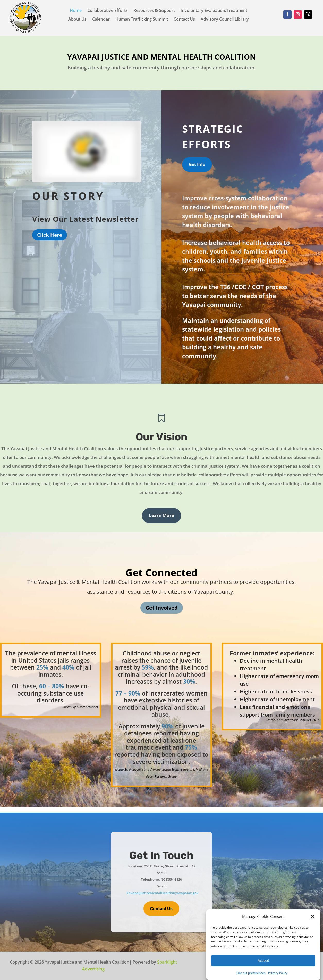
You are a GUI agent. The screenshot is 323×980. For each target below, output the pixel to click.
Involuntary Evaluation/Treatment (214, 11)
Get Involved (162, 608)
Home (76, 11)
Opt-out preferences (251, 973)
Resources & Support (154, 11)
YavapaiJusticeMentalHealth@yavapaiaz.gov (162, 893)
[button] (313, 916)
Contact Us (184, 19)
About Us (77, 19)
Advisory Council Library (225, 19)
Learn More (161, 515)
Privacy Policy (278, 973)
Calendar (101, 19)
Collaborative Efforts (108, 11)
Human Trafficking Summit (142, 19)
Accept (263, 960)
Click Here (50, 235)
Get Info (197, 164)
